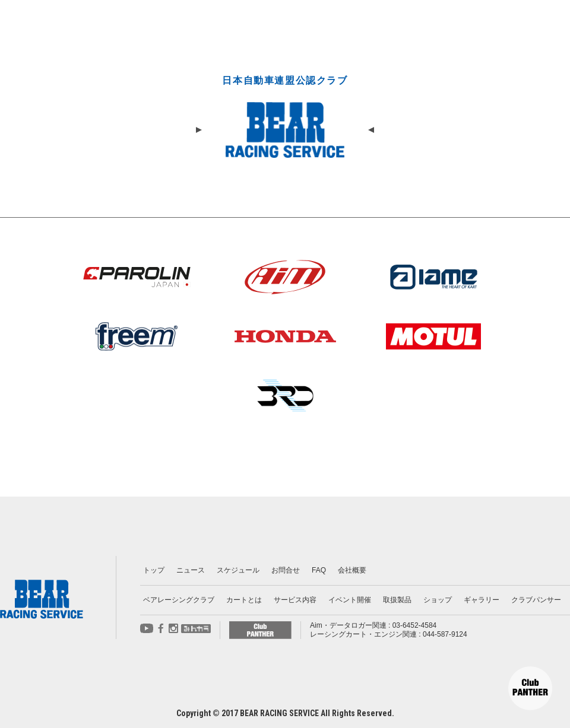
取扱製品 (397, 600)
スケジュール (238, 570)
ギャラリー (482, 600)
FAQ (319, 570)
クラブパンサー (536, 600)
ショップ (438, 600)
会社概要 (352, 570)
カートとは (244, 600)
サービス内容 (295, 600)
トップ (154, 570)
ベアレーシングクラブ (179, 600)
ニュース (191, 570)
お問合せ (286, 570)
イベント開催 (350, 600)
